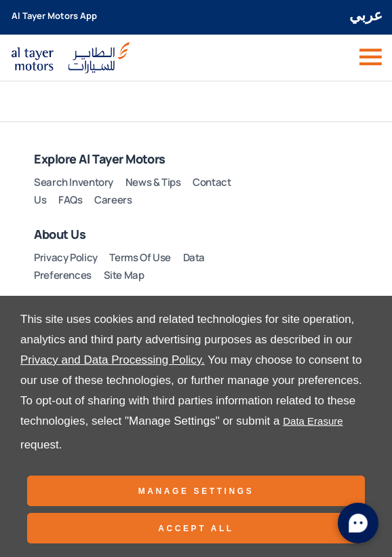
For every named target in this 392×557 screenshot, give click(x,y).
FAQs (71, 200)
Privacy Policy (66, 257)
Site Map (124, 275)
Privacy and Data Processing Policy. (113, 360)
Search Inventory (74, 182)
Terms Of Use (140, 257)
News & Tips (153, 182)
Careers (113, 200)
